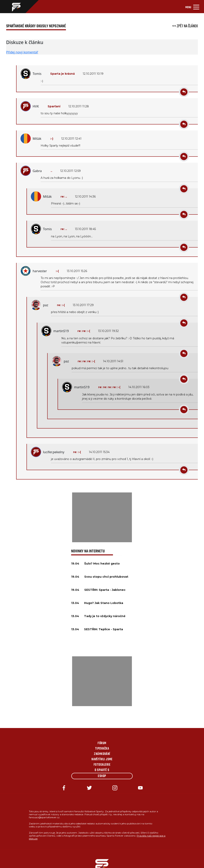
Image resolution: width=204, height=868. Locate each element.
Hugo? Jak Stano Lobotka (104, 603)
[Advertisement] (102, 517)
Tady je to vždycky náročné (105, 616)
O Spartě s (102, 770)
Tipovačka (102, 749)
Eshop (102, 776)
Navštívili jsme (102, 759)
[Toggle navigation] (192, 7)
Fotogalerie (102, 765)
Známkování (102, 754)
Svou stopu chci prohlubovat (106, 577)
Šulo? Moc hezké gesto (102, 564)
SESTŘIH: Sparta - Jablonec (105, 590)
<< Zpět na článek (185, 26)
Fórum (102, 743)
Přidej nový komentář (22, 52)
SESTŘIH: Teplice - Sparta (103, 629)
